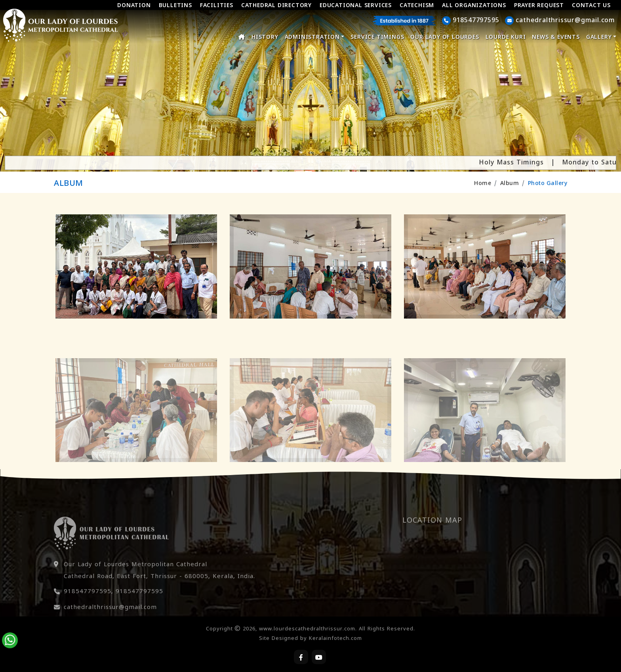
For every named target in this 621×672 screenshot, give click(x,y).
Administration (315, 37)
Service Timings (377, 37)
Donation (134, 6)
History (265, 37)
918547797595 (88, 608)
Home (483, 184)
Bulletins (175, 6)
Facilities (217, 6)
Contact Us (591, 6)
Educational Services (356, 6)
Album (510, 184)
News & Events (556, 37)
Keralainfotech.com (335, 639)
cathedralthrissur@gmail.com (110, 624)
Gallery (601, 37)
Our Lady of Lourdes (445, 37)
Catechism (417, 6)
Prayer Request (539, 6)
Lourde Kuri (506, 37)
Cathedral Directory (276, 6)
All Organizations (474, 6)
